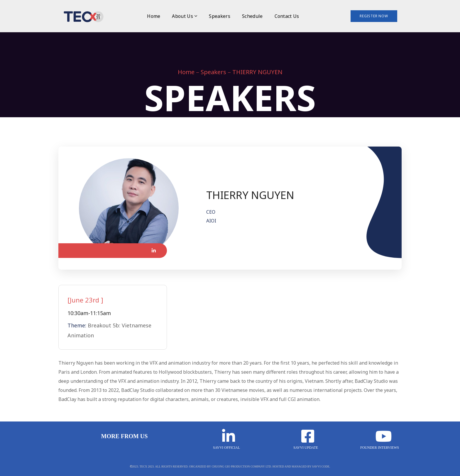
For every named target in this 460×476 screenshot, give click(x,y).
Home (186, 72)
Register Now (374, 16)
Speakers (213, 72)
